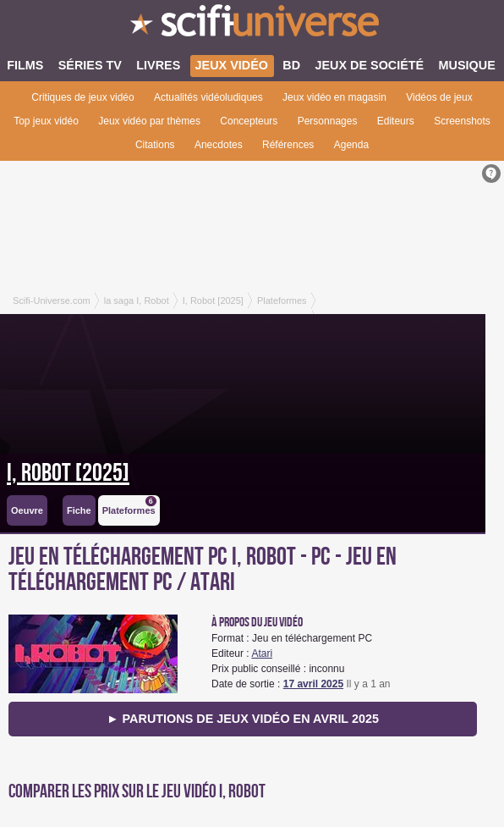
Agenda (351, 145)
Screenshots (462, 121)
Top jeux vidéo (46, 121)
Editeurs (396, 121)
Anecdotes (219, 145)
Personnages (328, 121)
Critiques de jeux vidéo (82, 97)
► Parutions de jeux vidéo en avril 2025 (243, 719)
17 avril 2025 (313, 684)
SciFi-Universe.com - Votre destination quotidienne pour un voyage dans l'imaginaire (252, 25)
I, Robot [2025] (68, 473)
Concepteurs (249, 121)
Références (288, 145)
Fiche (79, 510)
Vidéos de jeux (439, 97)
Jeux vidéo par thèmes (149, 121)
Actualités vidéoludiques (208, 97)
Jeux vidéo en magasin (334, 97)
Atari (262, 653)
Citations (155, 145)
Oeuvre (27, 510)
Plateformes (129, 506)
